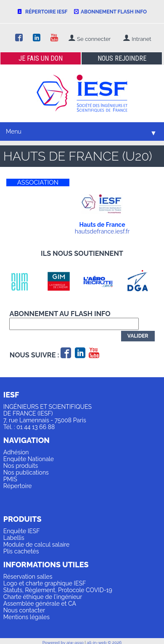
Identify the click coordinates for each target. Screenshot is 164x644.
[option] (23, 282)
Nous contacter (24, 610)
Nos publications (26, 472)
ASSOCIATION (38, 182)
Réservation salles (28, 577)
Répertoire (18, 486)
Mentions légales (26, 617)
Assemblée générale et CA (40, 604)
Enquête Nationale (29, 459)
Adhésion (16, 452)
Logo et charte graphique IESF (45, 583)
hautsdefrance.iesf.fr (102, 231)
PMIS (10, 479)
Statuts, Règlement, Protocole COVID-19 (58, 590)
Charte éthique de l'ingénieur (43, 597)
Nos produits (21, 466)
